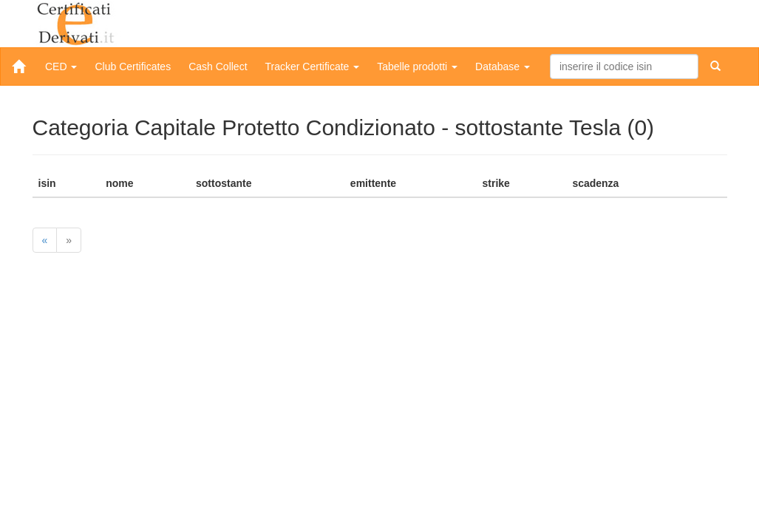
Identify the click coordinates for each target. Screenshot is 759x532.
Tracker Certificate (313, 66)
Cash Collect (218, 66)
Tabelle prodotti (417, 66)
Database (503, 66)
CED (61, 66)
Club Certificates (133, 66)
